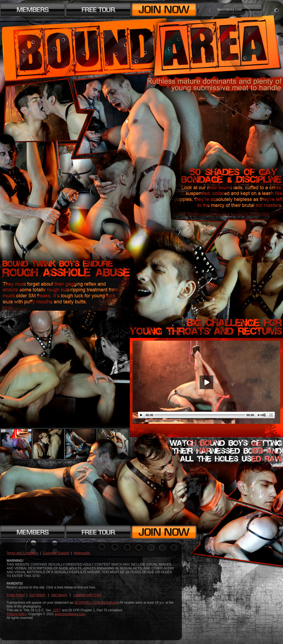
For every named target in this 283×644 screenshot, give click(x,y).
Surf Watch (37, 595)
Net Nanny (59, 595)
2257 (57, 610)
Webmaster (82, 553)
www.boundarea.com (70, 614)
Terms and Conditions (22, 553)
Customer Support (56, 553)
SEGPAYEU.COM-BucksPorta (96, 603)
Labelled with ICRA (87, 595)
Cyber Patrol (16, 595)
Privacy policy (16, 614)
